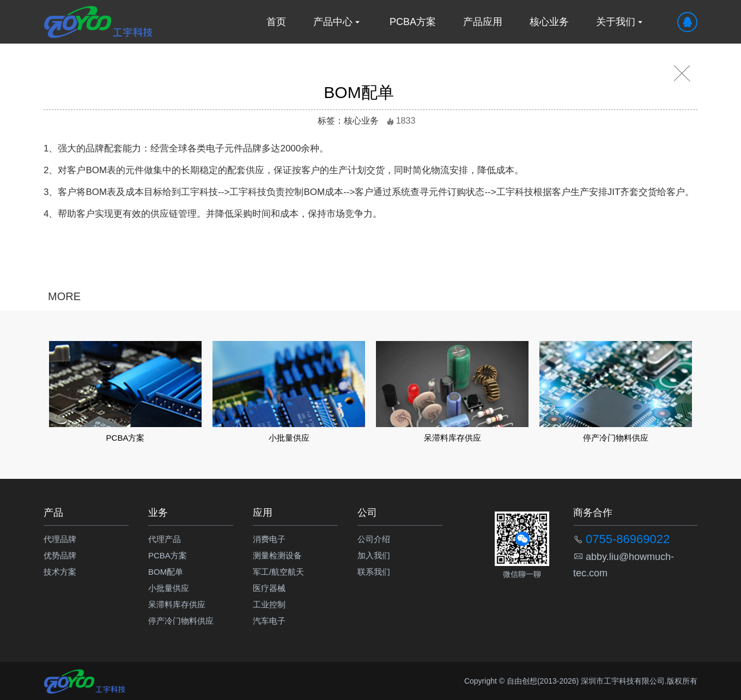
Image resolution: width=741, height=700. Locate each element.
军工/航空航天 (278, 572)
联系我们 (374, 572)
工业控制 (269, 604)
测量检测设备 (277, 555)
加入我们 (374, 555)
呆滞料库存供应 (177, 604)
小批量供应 (169, 588)
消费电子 (269, 539)
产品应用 (483, 22)
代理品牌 (60, 539)
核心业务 (549, 22)
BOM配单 (166, 572)
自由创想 (522, 681)
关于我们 (621, 22)
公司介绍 (374, 539)
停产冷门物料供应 (181, 621)
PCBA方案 (413, 22)
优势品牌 (60, 555)
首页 (276, 22)
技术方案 (60, 572)
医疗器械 (269, 588)
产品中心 (338, 22)
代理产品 (165, 539)
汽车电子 (269, 621)
